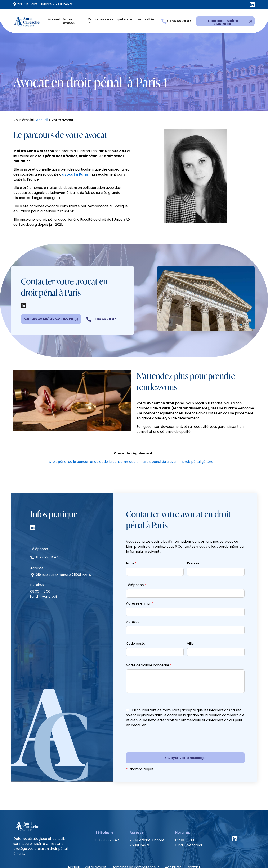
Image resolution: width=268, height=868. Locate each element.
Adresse (133, 600)
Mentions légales (101, 857)
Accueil (54, 19)
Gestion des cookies (214, 857)
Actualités (146, 19)
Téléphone (136, 563)
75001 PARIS (43, 4)
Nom (131, 542)
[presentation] (158, 727)
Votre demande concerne (149, 643)
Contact (193, 845)
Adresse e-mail (140, 582)
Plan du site (182, 857)
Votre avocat (69, 21)
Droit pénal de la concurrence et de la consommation (93, 440)
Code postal (136, 622)
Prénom (194, 542)
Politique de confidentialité (144, 857)
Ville (190, 622)
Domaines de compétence (110, 19)
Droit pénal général (198, 440)
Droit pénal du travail (160, 440)
